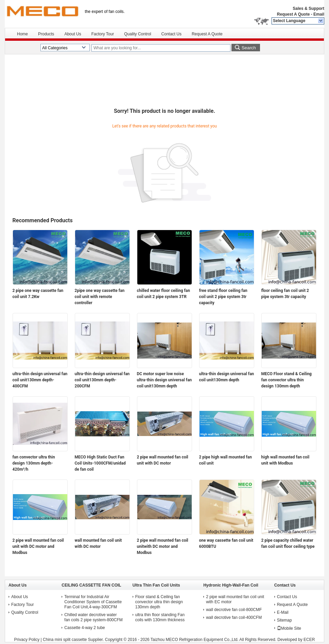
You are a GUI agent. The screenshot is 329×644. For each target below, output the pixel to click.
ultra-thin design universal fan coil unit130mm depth (227, 377)
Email (319, 14)
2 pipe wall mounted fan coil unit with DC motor (163, 460)
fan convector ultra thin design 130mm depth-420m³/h (34, 463)
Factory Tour (103, 34)
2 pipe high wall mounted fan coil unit (226, 460)
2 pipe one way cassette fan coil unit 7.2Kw (38, 294)
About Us (73, 34)
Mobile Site (289, 628)
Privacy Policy (27, 640)
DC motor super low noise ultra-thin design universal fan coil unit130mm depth (164, 380)
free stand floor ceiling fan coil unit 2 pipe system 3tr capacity (223, 297)
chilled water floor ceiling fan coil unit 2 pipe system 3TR (163, 294)
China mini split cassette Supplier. (74, 640)
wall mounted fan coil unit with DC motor (98, 543)
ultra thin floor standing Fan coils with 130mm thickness (160, 617)
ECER (309, 640)
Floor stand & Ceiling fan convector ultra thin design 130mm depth (159, 602)
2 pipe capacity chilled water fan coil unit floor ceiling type (288, 543)
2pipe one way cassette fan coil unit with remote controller (100, 297)
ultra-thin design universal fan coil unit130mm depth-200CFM (102, 380)
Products (46, 34)
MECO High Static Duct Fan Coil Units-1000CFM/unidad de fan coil (100, 463)
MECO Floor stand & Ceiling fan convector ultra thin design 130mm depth (287, 380)
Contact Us (171, 34)
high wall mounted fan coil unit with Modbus (285, 460)
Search (249, 48)
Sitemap (284, 620)
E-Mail (283, 612)
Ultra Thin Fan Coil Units (156, 585)
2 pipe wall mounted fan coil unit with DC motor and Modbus (38, 546)
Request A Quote (293, 14)
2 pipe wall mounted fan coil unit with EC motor (235, 599)
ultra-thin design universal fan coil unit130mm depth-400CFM (40, 380)
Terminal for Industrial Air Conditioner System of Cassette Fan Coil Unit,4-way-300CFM (93, 602)
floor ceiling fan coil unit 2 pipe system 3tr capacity (285, 294)
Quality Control (137, 34)
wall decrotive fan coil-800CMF (234, 610)
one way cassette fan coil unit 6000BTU (226, 543)
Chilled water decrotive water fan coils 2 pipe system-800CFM (93, 617)
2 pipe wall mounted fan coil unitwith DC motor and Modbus (163, 546)
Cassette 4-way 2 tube (84, 628)
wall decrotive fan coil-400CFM (234, 617)
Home (22, 34)
